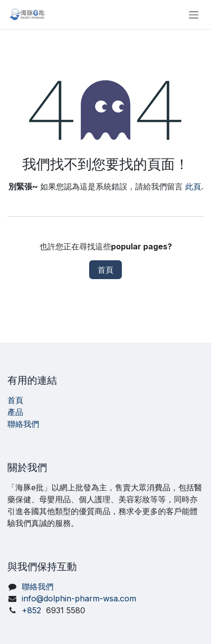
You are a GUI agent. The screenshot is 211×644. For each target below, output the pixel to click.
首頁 (105, 270)
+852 (53, 610)
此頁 (193, 186)
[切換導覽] (194, 14)
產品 (15, 412)
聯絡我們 (23, 424)
